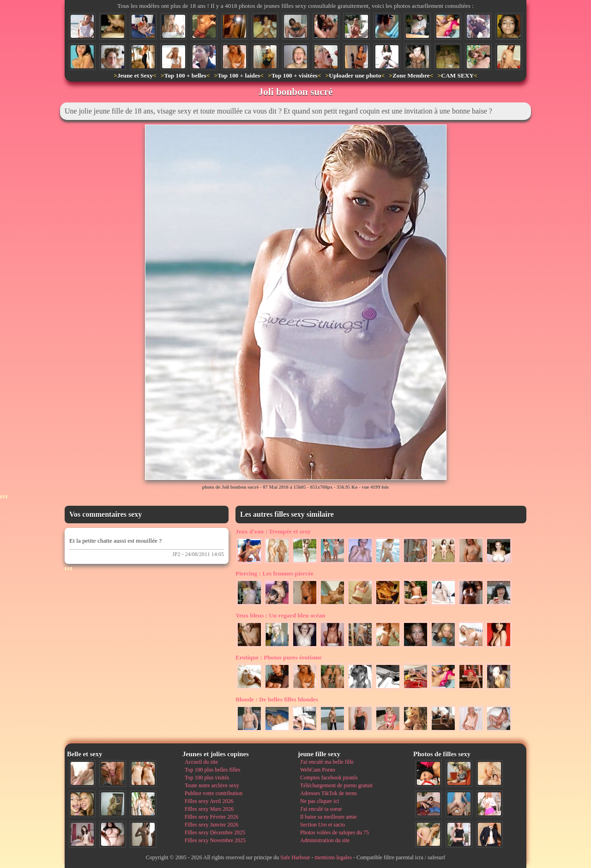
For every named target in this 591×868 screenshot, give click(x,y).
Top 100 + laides (239, 75)
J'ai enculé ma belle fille (327, 762)
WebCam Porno (318, 770)
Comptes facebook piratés (329, 778)
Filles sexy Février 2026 (211, 817)
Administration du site (325, 840)
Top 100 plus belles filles (212, 770)
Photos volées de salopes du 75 (335, 832)
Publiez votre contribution (214, 793)
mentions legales (333, 857)
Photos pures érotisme (279, 657)
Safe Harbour (295, 857)
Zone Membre (411, 75)
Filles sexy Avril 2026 (209, 801)
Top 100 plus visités (207, 778)
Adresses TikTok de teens (329, 793)
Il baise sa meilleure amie (329, 817)
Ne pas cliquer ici (320, 801)
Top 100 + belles (185, 75)
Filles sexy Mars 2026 (209, 809)
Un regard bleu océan (280, 615)
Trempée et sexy (273, 531)
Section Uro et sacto (323, 825)
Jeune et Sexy (135, 75)
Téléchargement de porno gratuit (336, 785)
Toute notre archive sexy (212, 785)
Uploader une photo (355, 75)
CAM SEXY (457, 75)
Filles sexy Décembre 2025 (215, 832)
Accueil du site (201, 762)
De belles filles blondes (277, 699)
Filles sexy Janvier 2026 (211, 825)
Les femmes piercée (274, 573)
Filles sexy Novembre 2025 (215, 840)
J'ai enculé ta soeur (321, 809)
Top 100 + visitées (295, 75)
